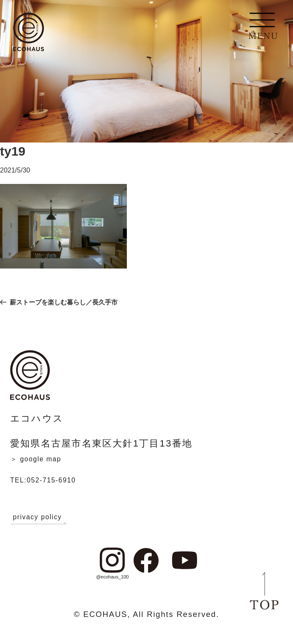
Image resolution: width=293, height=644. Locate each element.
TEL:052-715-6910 (57, 479)
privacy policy (49, 517)
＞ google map (46, 458)
